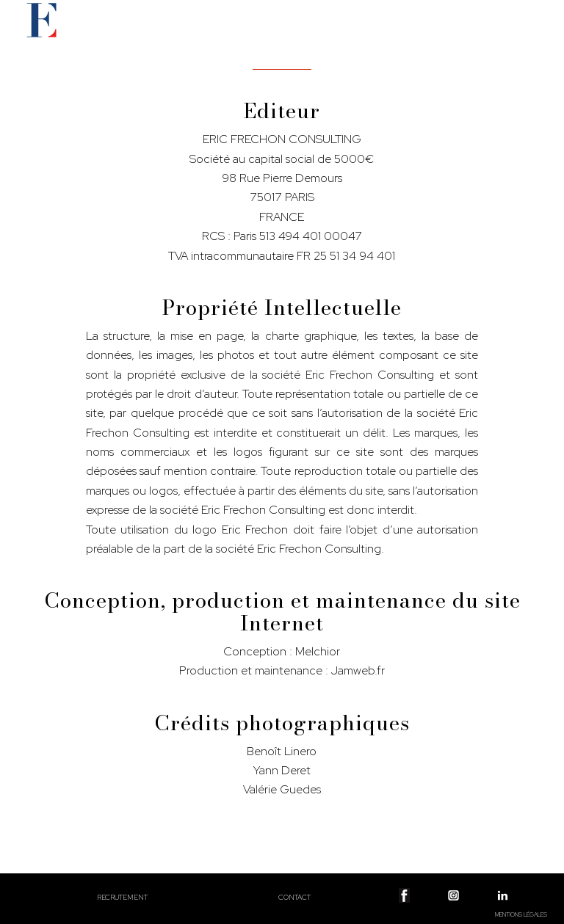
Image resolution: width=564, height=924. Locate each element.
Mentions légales (521, 914)
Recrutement (122, 897)
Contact (294, 897)
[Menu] (533, 34)
